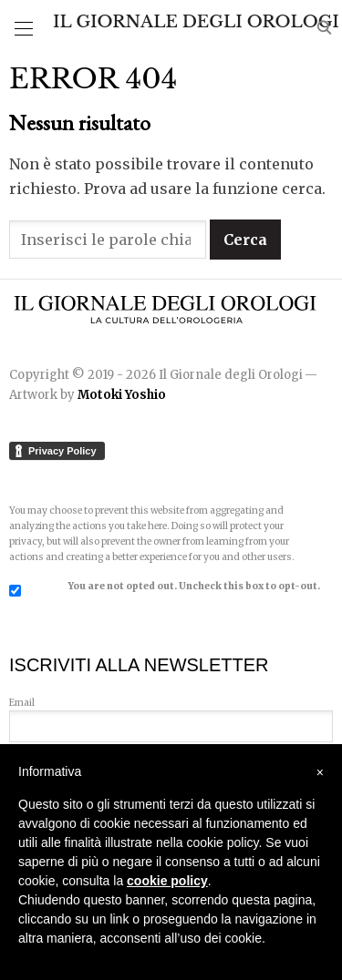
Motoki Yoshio (122, 395)
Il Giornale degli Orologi (196, 22)
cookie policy (167, 881)
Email (171, 715)
